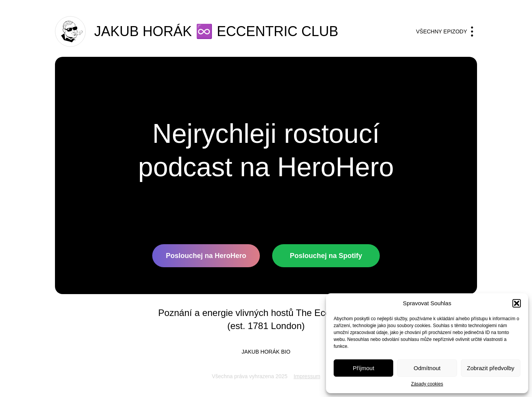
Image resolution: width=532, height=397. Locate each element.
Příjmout (364, 368)
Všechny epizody (446, 31)
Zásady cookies (427, 384)
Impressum (307, 376)
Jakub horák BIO (266, 352)
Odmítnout (427, 368)
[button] (517, 303)
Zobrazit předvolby (491, 368)
